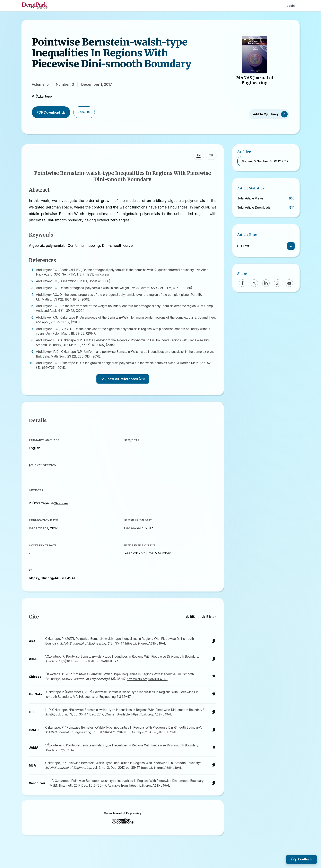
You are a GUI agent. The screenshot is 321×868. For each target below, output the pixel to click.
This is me (60, 505)
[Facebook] (243, 283)
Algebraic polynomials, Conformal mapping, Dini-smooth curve (82, 246)
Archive (244, 152)
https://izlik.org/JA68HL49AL (53, 580)
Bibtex (209, 620)
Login (291, 6)
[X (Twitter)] (254, 283)
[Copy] (213, 645)
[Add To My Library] (269, 114)
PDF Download (51, 112)
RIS (190, 620)
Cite (84, 112)
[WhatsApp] (278, 283)
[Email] (289, 283)
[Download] (291, 246)
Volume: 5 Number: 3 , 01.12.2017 (265, 161)
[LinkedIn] (266, 283)
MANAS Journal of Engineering (255, 80)
